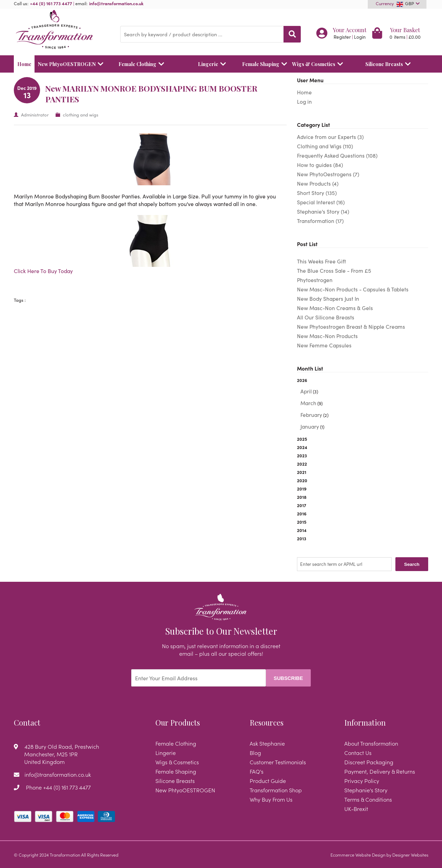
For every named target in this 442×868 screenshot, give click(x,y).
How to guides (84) (320, 165)
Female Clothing (143, 64)
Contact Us (358, 753)
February (311, 415)
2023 (302, 455)
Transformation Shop (276, 790)
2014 (302, 530)
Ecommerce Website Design (358, 855)
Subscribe (289, 678)
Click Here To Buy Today (43, 271)
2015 (302, 522)
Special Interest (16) (321, 202)
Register (342, 37)
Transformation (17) (320, 221)
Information (365, 722)
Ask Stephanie (267, 743)
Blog (255, 753)
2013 (302, 538)
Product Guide (268, 781)
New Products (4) (318, 183)
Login (360, 37)
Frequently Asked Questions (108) (337, 155)
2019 (302, 488)
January (310, 426)
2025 (302, 439)
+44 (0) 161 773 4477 (51, 3)
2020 (302, 480)
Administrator (35, 115)
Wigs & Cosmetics (319, 64)
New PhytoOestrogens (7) (328, 174)
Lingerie (214, 64)
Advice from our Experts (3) (330, 137)
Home (24, 64)
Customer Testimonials (278, 762)
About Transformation (371, 743)
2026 (363, 404)
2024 (302, 447)
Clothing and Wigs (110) (325, 146)
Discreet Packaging (369, 762)
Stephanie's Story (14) (323, 211)
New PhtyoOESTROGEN (68, 64)
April (306, 391)
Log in (304, 101)
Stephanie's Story (366, 790)
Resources (267, 722)
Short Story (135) (317, 193)
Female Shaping (262, 64)
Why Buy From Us (271, 799)
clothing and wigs (81, 115)
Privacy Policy (362, 781)
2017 (302, 505)
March (308, 403)
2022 (302, 464)
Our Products (178, 722)
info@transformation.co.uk (116, 3)
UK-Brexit (356, 809)
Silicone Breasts (390, 64)
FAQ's (257, 771)
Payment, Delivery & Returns (380, 771)
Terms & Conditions (368, 799)
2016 (302, 513)
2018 (302, 497)
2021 (302, 472)
